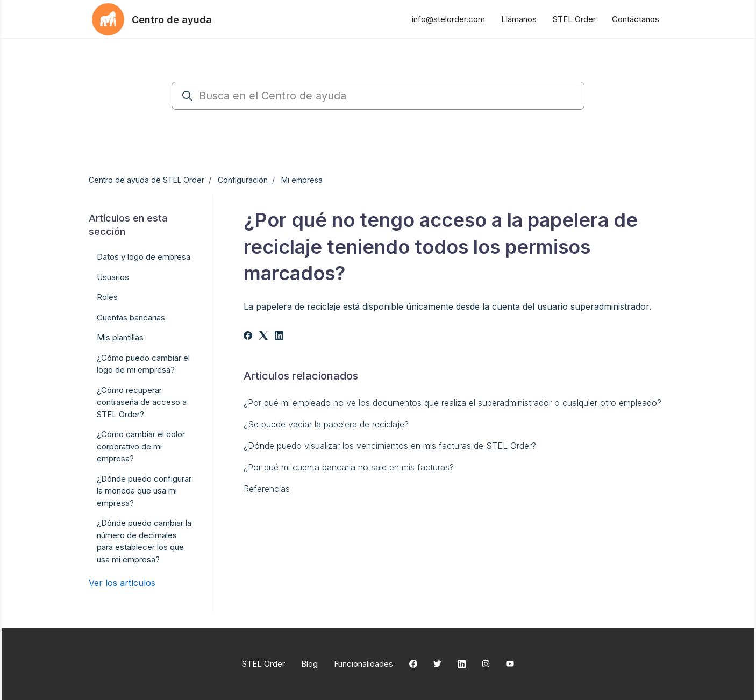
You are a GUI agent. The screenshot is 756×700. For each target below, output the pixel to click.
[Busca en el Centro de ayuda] (378, 96)
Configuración (243, 180)
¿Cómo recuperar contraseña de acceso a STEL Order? (142, 402)
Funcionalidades (363, 664)
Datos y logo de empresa (144, 257)
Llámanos (519, 19)
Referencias (267, 489)
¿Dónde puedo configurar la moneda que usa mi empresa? (144, 491)
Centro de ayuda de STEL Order (147, 180)
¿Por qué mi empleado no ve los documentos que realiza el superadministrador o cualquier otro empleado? (452, 403)
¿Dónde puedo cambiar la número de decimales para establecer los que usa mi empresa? (144, 541)
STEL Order (574, 19)
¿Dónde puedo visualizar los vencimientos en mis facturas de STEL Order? (390, 446)
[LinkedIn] (279, 337)
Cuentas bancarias (131, 317)
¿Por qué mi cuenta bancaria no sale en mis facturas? (349, 467)
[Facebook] (248, 337)
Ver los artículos (122, 583)
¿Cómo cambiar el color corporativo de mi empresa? (141, 446)
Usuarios (113, 277)
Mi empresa (302, 180)
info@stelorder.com (448, 19)
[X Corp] (263, 337)
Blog (309, 664)
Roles (107, 297)
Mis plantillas (120, 337)
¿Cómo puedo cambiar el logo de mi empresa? (143, 364)
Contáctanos (636, 19)
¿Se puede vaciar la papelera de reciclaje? (326, 424)
